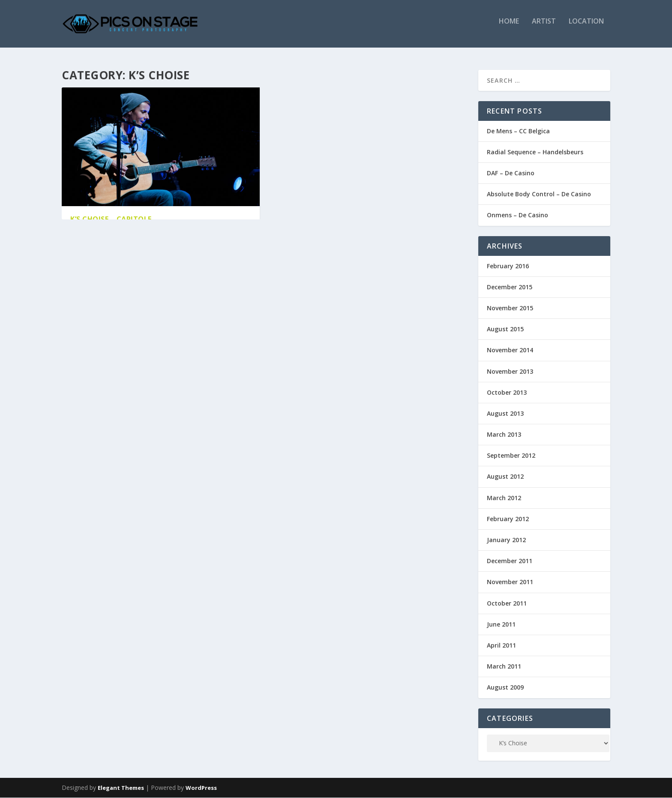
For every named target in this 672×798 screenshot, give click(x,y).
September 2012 (511, 456)
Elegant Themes (121, 788)
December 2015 (510, 287)
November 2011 (510, 583)
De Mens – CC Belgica (518, 131)
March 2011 (504, 667)
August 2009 (505, 688)
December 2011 (510, 562)
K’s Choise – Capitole (111, 219)
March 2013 (504, 435)
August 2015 (505, 330)
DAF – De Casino (511, 173)
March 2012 (504, 498)
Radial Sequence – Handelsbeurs (535, 152)
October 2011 (507, 604)
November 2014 (510, 351)
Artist (544, 27)
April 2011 (501, 646)
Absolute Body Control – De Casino (539, 195)
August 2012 (505, 477)
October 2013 (507, 393)
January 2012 (506, 540)
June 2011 (501, 625)
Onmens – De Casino (517, 216)
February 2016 (508, 266)
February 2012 (508, 519)
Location (586, 27)
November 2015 (510, 308)
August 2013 (505, 414)
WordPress (201, 788)
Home (509, 27)
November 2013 (510, 372)
